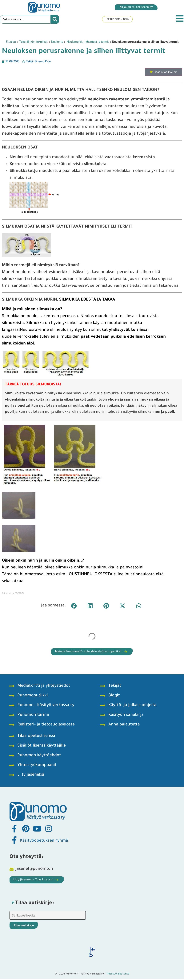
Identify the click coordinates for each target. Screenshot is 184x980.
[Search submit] (55, 20)
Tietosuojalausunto (118, 975)
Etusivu (11, 43)
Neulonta (57, 43)
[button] (74, 607)
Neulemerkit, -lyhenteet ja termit (88, 43)
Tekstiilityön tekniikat (33, 43)
